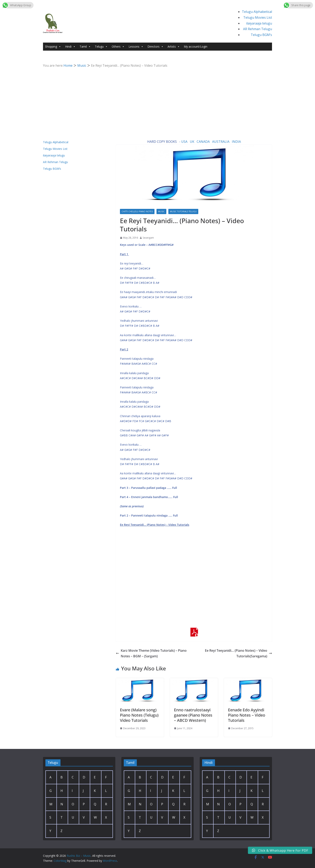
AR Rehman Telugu (258, 29)
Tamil (85, 47)
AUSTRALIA (221, 142)
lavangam (148, 238)
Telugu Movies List (258, 17)
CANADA (203, 142)
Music (161, 211)
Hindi (70, 47)
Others (118, 47)
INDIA (236, 142)
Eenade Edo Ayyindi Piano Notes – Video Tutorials (247, 715)
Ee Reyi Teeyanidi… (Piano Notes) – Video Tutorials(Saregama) (238, 653)
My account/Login (196, 46)
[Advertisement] (157, 99)
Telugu (101, 47)
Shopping (53, 47)
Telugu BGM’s (261, 35)
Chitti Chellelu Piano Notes (137, 211)
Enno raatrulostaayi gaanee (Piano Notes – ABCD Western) (193, 715)
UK (192, 142)
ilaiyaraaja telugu (259, 23)
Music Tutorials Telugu (183, 211)
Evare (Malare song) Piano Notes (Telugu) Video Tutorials (139, 715)
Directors (155, 47)
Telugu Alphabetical (257, 12)
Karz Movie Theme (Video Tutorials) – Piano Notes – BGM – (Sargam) (151, 653)
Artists (174, 47)
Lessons (136, 47)
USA (184, 142)
